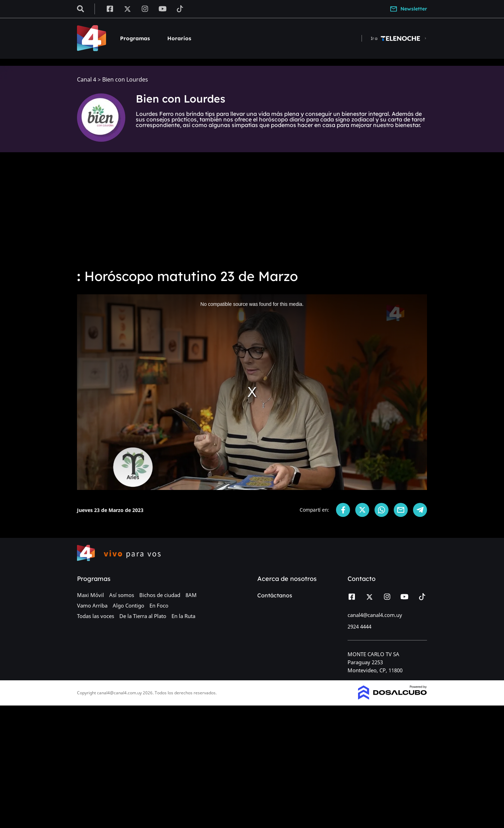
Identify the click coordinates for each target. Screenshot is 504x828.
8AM (191, 595)
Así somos (122, 595)
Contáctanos (275, 595)
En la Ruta (183, 616)
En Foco (159, 605)
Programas (135, 38)
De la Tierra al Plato (143, 616)
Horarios (179, 38)
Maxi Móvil (90, 595)
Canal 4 (87, 80)
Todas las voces (96, 616)
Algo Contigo (128, 605)
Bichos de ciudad (160, 595)
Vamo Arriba (92, 605)
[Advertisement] (252, 210)
